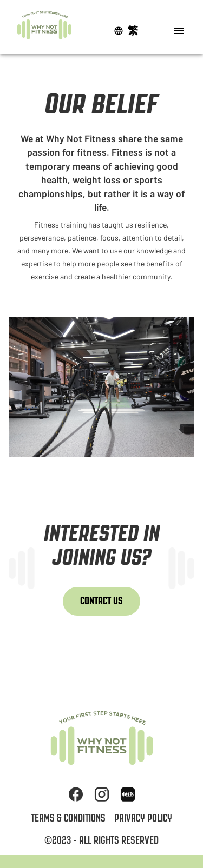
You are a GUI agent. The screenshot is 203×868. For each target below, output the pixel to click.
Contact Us (101, 601)
